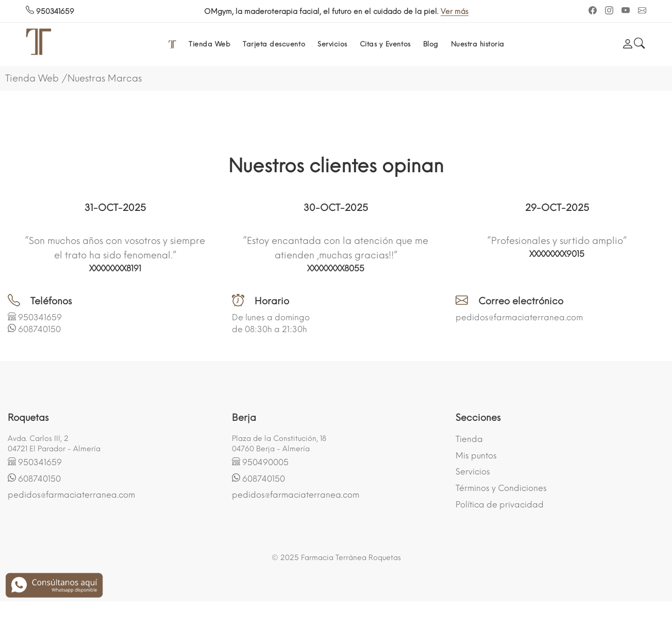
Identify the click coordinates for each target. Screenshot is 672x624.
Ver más (200, 12)
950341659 (50, 12)
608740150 (39, 329)
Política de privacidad (500, 505)
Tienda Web (209, 44)
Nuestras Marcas (105, 78)
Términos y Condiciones (501, 488)
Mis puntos (476, 456)
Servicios (332, 44)
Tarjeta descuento (274, 44)
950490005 (265, 462)
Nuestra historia (478, 44)
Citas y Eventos (385, 44)
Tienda (469, 439)
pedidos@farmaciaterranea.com (519, 317)
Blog (431, 44)
